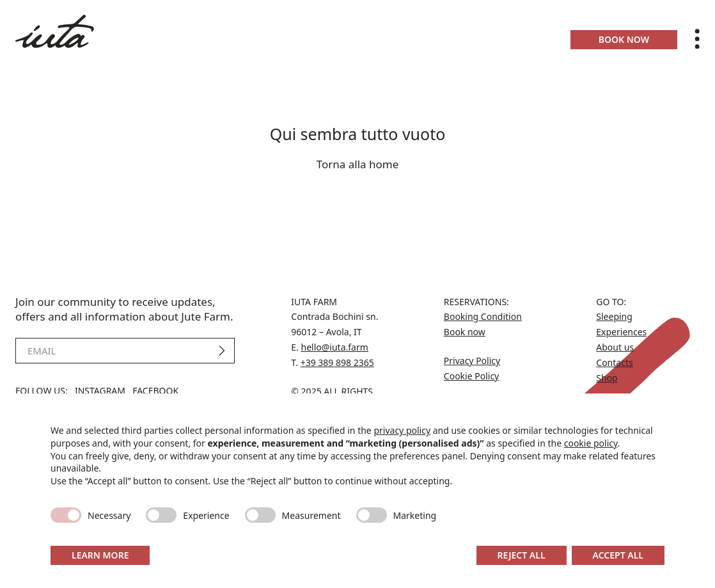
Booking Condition (483, 316)
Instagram (100, 391)
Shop (607, 378)
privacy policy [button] (402, 430)
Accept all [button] (618, 555)
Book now (624, 39)
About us (615, 347)
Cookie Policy (471, 376)
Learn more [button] (100, 555)
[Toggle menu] (697, 39)
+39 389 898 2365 (337, 362)
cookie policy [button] (591, 443)
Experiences (621, 332)
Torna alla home (358, 164)
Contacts (614, 362)
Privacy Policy (472, 361)
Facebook (155, 391)
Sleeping (614, 316)
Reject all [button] (522, 555)
